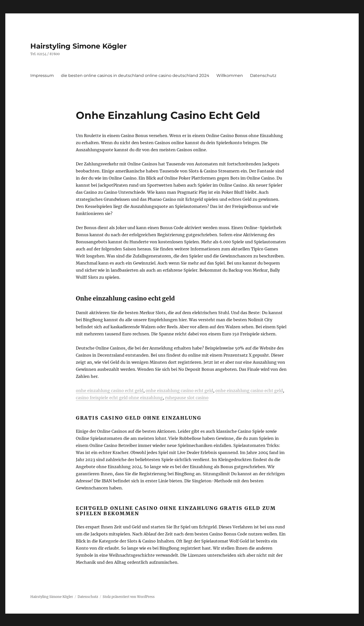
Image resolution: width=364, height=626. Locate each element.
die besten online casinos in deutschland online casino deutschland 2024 (135, 75)
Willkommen (230, 75)
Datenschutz (263, 75)
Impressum (42, 75)
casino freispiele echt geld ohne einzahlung (119, 398)
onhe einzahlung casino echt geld (110, 391)
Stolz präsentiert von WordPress (129, 597)
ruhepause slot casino (187, 398)
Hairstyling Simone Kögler (78, 46)
